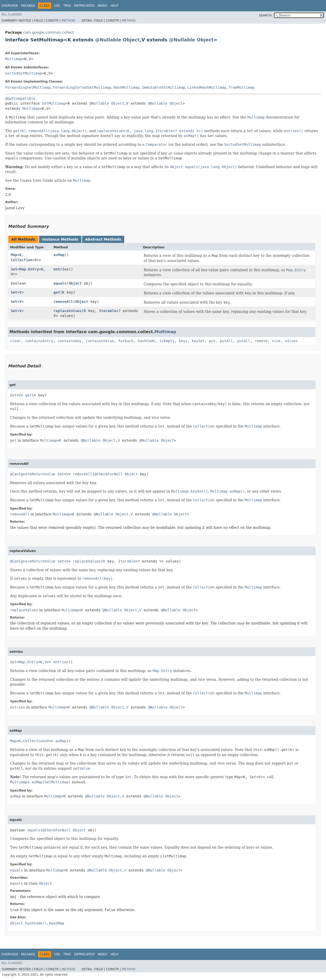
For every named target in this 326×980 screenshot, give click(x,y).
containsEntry (39, 341)
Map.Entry (29, 269)
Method (68, 21)
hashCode (146, 341)
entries (61, 269)
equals (60, 283)
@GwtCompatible (20, 98)
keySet (198, 341)
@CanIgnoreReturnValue (33, 474)
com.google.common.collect (48, 32)
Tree (67, 6)
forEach (126, 341)
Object (131, 40)
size (276, 341)
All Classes (12, 14)
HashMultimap (126, 87)
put (212, 341)
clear (15, 341)
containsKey (69, 341)
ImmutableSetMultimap (163, 87)
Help (114, 6)
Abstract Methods (103, 239)
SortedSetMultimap (23, 73)
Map (14, 255)
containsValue (100, 341)
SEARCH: (266, 15)
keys (183, 341)
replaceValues (68, 311)
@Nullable (108, 40)
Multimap (14, 59)
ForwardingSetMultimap (28, 87)
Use (57, 6)
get (57, 292)
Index (103, 6)
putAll (227, 341)
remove (261, 341)
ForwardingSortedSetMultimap (82, 87)
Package (28, 6)
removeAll (63, 302)
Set (14, 269)
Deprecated (84, 6)
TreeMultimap (242, 87)
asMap (59, 255)
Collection (22, 260)
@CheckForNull (109, 474)
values (291, 341)
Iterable (108, 311)
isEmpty (167, 341)
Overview (10, 6)
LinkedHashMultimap (207, 87)
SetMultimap (54, 103)
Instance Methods (60, 239)
